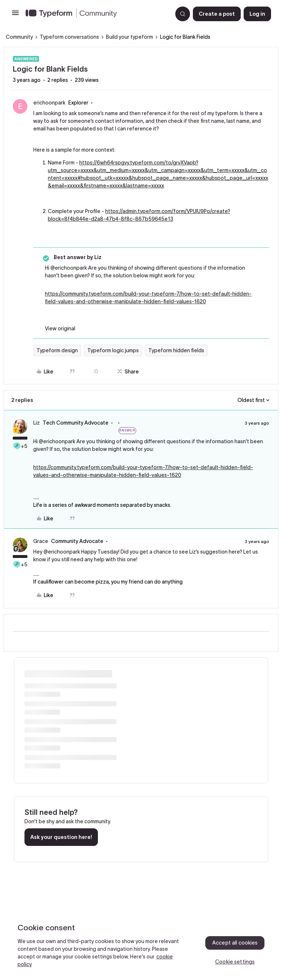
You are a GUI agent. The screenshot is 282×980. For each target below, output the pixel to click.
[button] (15, 15)
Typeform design (57, 350)
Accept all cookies (235, 943)
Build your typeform (129, 37)
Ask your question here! (61, 837)
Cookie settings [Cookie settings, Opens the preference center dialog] (235, 962)
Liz (37, 423)
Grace (41, 541)
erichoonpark (49, 103)
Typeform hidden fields (176, 350)
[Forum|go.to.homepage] (96, 14)
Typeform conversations (69, 37)
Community (19, 37)
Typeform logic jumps (113, 350)
